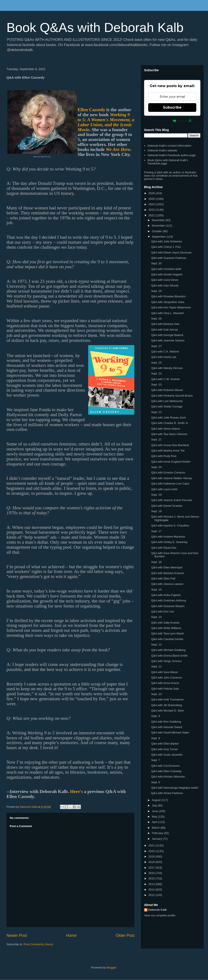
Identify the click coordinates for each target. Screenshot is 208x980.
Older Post (125, 935)
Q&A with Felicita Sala (165, 689)
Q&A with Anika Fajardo (166, 595)
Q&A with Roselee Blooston (168, 296)
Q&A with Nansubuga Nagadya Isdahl (175, 788)
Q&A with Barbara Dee (165, 324)
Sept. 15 (156, 590)
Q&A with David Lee (164, 357)
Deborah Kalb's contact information (169, 146)
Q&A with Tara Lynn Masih (167, 633)
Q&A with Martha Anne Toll (168, 451)
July (155, 805)
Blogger (111, 968)
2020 (152, 851)
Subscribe (172, 107)
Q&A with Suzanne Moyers (168, 606)
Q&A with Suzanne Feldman (169, 258)
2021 (152, 845)
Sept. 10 (156, 694)
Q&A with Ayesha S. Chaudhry (170, 526)
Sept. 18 (156, 511)
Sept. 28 (156, 319)
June (155, 811)
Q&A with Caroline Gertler (167, 639)
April (155, 822)
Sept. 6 (155, 782)
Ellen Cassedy (91, 110)
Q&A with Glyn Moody (165, 286)
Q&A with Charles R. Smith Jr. (170, 423)
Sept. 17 (156, 531)
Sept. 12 (156, 666)
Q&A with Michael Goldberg (168, 650)
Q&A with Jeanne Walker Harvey (171, 478)
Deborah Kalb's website (162, 150)
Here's (76, 791)
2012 (152, 895)
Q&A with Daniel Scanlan (167, 506)
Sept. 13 (156, 645)
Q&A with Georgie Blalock (167, 335)
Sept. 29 (156, 291)
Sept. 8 (155, 738)
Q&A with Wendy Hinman (167, 368)
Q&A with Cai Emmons (165, 766)
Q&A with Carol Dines (165, 280)
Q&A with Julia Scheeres (166, 241)
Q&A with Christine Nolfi (166, 269)
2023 (152, 210)
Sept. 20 (156, 467)
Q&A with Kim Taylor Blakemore (171, 307)
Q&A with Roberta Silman (167, 390)
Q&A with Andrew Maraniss (168, 537)
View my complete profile (160, 915)
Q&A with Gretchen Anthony (168, 600)
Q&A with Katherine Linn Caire (170, 484)
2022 (152, 215)
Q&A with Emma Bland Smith (169, 656)
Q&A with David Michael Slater (170, 733)
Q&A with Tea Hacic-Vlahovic (169, 434)
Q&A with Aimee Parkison (167, 793)
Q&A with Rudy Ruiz (164, 456)
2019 (152, 857)
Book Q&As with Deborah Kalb (95, 27)
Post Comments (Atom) (38, 944)
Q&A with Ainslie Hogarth (167, 274)
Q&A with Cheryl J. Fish (166, 247)
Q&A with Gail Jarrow (164, 330)
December (159, 220)
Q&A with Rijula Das (164, 548)
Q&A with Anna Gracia (165, 683)
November (159, 226)
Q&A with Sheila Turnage (167, 406)
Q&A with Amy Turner (164, 749)
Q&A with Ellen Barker (165, 744)
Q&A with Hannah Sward (167, 727)
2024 (152, 204)
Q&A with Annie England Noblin (171, 462)
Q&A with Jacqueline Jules (168, 302)
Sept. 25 (156, 363)
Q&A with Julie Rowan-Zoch (168, 418)
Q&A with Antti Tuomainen (167, 699)
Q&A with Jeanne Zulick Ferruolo (171, 500)
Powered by (172, 121)
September (159, 237)
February (158, 833)
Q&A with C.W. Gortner (165, 379)
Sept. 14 (156, 617)
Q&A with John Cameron (166, 678)
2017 (152, 868)
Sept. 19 (156, 495)
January (157, 839)
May (155, 817)
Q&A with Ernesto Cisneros (168, 473)
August (157, 800)
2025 (152, 199)
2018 (152, 862)
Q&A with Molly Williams (166, 628)
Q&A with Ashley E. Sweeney (169, 542)
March (156, 828)
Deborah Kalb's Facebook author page (172, 155)
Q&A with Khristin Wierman (168, 777)
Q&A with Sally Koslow (165, 623)
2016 (152, 873)
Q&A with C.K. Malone (165, 352)
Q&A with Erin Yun (162, 612)
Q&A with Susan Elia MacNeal (170, 445)
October (157, 231)
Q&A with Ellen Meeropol (167, 567)
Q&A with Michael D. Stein (167, 711)
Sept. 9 (155, 716)
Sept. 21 (156, 440)
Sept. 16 (156, 562)
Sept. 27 (156, 346)
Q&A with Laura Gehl (164, 489)
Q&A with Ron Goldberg (166, 722)
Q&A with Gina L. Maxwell (167, 313)
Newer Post (17, 935)
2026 (152, 193)
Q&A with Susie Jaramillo (167, 755)
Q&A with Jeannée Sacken (168, 340)
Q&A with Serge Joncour (166, 661)
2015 (152, 878)
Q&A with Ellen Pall (163, 579)
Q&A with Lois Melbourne (167, 401)
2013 (152, 890)
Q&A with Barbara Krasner (167, 573)
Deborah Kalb (158, 910)
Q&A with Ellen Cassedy (166, 771)
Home (71, 935)
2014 (152, 884)
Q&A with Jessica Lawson (167, 584)
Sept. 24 (156, 373)
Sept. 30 (156, 263)
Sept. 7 (155, 760)
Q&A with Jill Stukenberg (166, 705)
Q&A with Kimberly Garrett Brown (172, 396)
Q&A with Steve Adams (166, 429)
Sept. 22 (156, 412)
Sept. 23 (156, 385)
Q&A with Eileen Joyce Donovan (171, 252)
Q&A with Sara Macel (164, 672)
